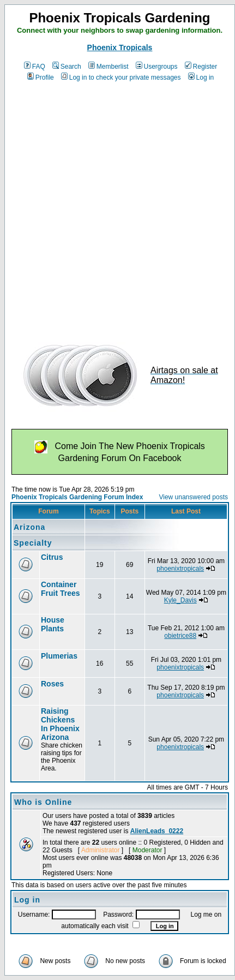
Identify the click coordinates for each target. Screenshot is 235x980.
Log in (201, 77)
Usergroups (157, 67)
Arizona (29, 527)
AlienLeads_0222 (157, 831)
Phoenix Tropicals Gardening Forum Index (77, 497)
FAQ (35, 67)
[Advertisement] (115, 208)
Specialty (33, 543)
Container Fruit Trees (61, 589)
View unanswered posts (193, 497)
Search (67, 67)
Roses (52, 684)
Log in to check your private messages (121, 77)
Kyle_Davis (180, 600)
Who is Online (43, 802)
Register (201, 67)
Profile (41, 77)
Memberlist (109, 67)
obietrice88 (180, 636)
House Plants (53, 624)
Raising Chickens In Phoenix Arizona (60, 724)
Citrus (52, 557)
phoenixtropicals (180, 569)
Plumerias (59, 656)
